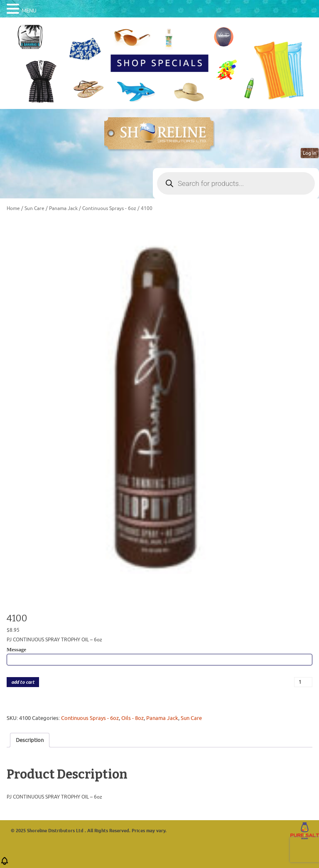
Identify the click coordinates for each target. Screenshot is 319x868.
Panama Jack (63, 208)
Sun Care (34, 208)
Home (13, 208)
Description (30, 740)
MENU (29, 11)
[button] (5, 864)
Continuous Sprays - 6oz (109, 208)
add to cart (23, 682)
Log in (310, 153)
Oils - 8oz (133, 718)
